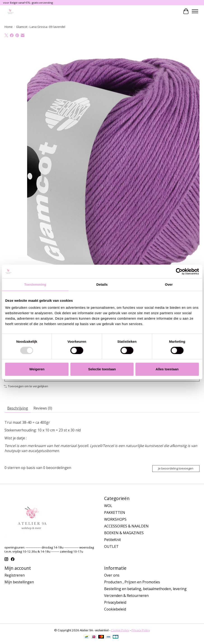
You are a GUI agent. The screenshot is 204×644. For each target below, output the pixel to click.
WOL (108, 506)
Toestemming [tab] (35, 284)
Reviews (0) (43, 408)
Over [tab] (169, 284)
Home (9, 27)
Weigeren (37, 369)
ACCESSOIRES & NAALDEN (126, 526)
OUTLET (111, 546)
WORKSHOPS (115, 519)
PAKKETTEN (115, 512)
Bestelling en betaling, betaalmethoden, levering (145, 589)
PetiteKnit (113, 540)
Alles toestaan (167, 369)
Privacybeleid (115, 602)
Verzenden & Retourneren (126, 596)
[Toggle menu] (195, 11)
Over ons (112, 575)
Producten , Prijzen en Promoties (132, 582)
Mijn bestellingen (19, 582)
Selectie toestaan (102, 369)
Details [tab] (102, 284)
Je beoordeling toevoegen (176, 468)
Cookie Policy (120, 630)
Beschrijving (18, 408)
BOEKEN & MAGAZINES (124, 533)
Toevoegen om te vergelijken (26, 386)
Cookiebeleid (115, 609)
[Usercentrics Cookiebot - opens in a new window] (179, 271)
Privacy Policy (141, 630)
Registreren (15, 575)
